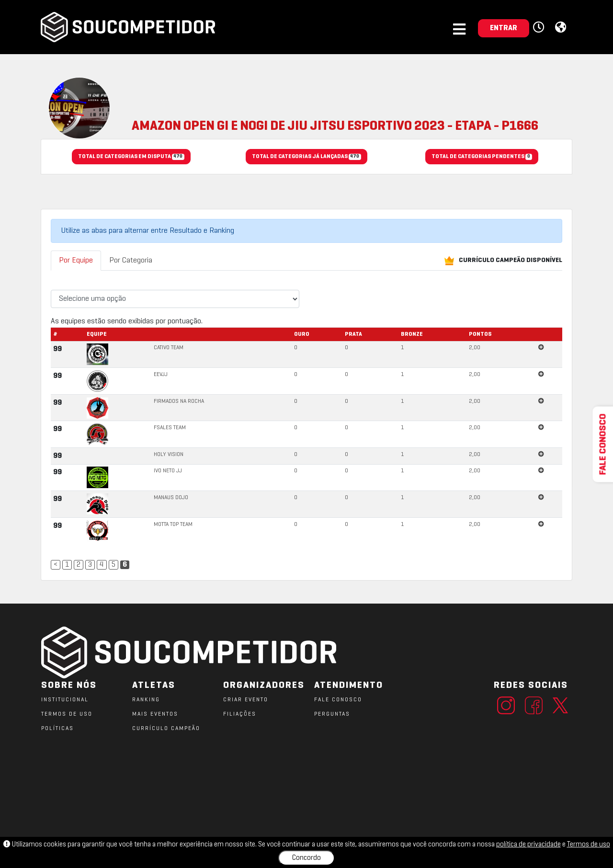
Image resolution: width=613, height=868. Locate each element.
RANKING (146, 700)
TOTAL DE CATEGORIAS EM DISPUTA (131, 157)
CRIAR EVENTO (246, 700)
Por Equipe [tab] (76, 261)
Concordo (306, 858)
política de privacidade (528, 845)
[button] (540, 28)
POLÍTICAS (57, 729)
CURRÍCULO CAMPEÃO (166, 729)
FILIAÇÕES (240, 714)
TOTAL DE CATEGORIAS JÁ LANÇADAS (306, 157)
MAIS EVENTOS (155, 714)
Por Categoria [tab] (131, 261)
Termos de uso (589, 845)
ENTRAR (504, 28)
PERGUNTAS (332, 714)
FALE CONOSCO (338, 700)
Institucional (65, 700)
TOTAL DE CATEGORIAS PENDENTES (482, 157)
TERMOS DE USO (67, 714)
